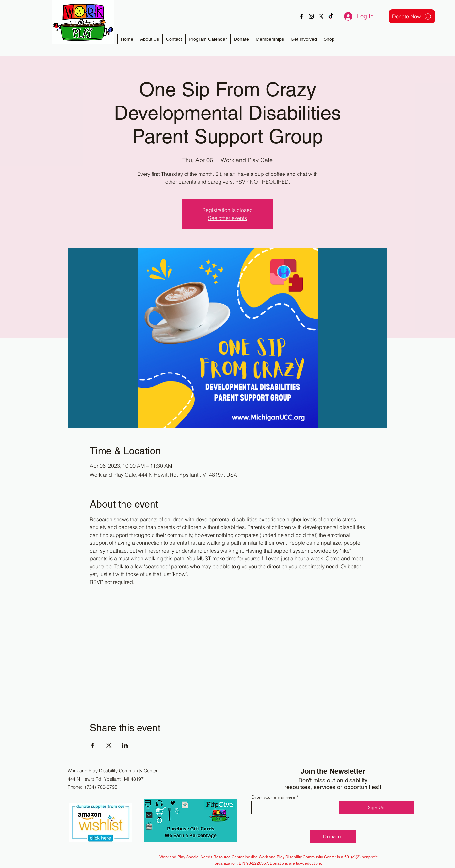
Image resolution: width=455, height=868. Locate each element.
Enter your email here (273, 797)
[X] (321, 16)
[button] (270, 39)
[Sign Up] (377, 808)
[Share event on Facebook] (93, 745)
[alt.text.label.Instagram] (311, 16)
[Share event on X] (109, 745)
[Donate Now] (412, 16)
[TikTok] (331, 16)
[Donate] (333, 836)
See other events (228, 218)
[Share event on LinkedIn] (125, 745)
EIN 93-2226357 (253, 863)
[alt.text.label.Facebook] (301, 16)
